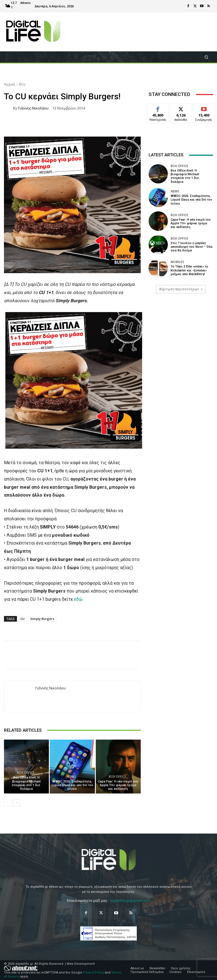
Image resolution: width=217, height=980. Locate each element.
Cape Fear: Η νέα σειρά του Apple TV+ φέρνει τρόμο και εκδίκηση (118, 785)
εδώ (78, 599)
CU (22, 619)
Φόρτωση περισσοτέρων (181, 289)
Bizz (22, 84)
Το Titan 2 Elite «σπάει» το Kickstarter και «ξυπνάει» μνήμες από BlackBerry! (189, 270)
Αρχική (10, 84)
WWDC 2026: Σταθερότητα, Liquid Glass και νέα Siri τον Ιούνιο (72, 785)
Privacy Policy (94, 973)
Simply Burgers (42, 619)
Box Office (26, 772)
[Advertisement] (181, 341)
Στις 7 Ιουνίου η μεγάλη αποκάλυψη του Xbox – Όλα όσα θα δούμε (192, 247)
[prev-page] (7, 803)
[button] (206, 57)
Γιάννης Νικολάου (33, 108)
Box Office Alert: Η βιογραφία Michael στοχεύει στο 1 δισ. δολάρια (26, 783)
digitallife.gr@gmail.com (130, 901)
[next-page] (17, 803)
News (71, 776)
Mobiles (177, 262)
